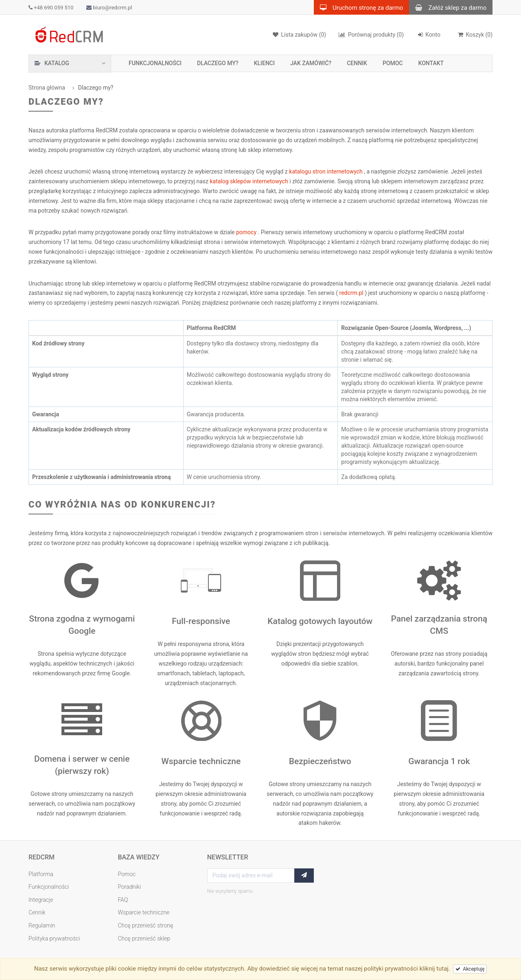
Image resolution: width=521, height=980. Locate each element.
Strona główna (47, 88)
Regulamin (42, 925)
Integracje (41, 900)
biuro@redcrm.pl (109, 8)
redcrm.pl (352, 293)
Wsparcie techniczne (143, 912)
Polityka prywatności (54, 938)
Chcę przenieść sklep (144, 938)
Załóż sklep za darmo (448, 7)
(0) (371, 35)
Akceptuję (470, 969)
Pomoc (393, 63)
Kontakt (431, 63)
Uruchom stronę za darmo (358, 7)
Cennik (357, 63)
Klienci (264, 63)
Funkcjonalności (155, 63)
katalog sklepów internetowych (250, 181)
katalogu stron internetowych (326, 171)
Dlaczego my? (218, 63)
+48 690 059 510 (51, 8)
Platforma (41, 874)
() (475, 35)
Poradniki (129, 887)
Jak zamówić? (311, 63)
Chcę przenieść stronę (145, 925)
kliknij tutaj (434, 969)
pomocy (247, 232)
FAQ (123, 900)
